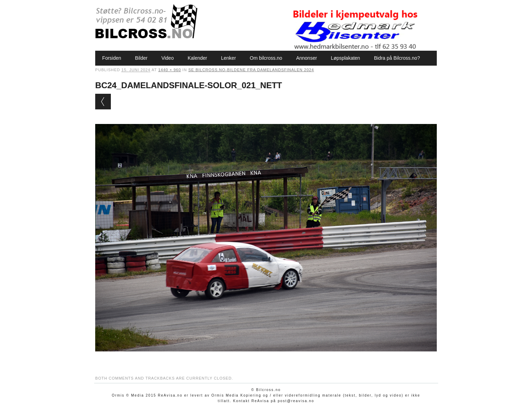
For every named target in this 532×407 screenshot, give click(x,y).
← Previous (103, 102)
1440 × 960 (169, 70)
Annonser (306, 58)
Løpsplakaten (345, 58)
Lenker (228, 58)
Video (167, 58)
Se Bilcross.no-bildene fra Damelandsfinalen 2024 (251, 70)
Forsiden (112, 58)
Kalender (197, 58)
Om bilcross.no (266, 58)
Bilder (141, 58)
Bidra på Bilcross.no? (397, 58)
